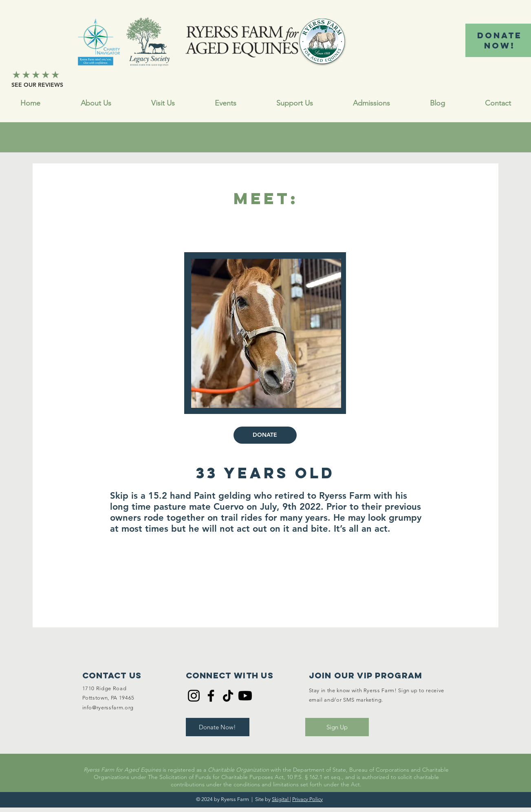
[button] (295, 103)
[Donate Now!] (218, 727)
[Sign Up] (337, 727)
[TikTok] (228, 696)
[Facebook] (211, 696)
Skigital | (281, 799)
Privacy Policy (307, 799)
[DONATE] (265, 435)
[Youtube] (245, 696)
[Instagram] (194, 696)
